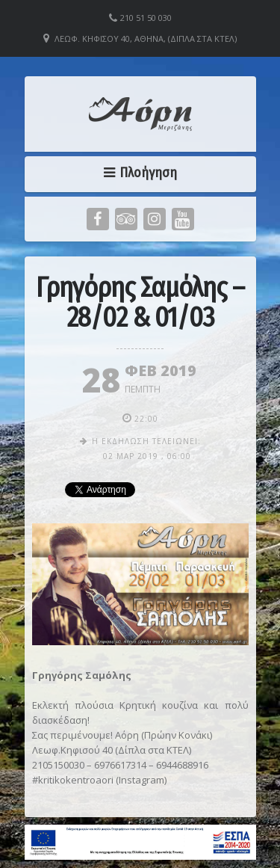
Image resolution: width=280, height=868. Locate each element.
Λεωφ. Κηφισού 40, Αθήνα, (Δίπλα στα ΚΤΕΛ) (146, 39)
